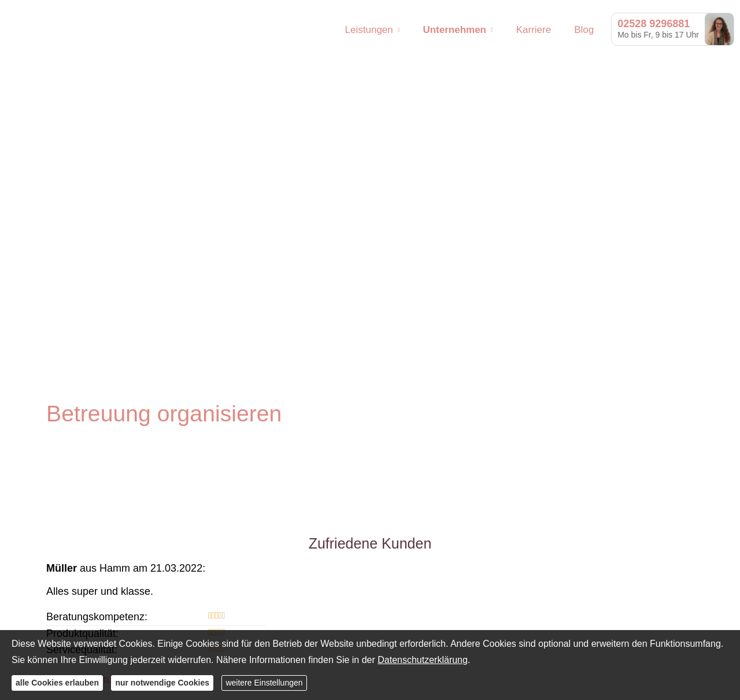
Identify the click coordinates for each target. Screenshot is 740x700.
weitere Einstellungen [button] (264, 683)
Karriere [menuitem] (534, 30)
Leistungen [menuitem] (369, 30)
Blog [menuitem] (584, 30)
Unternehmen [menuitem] (454, 30)
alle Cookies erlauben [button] (57, 683)
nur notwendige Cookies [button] (162, 683)
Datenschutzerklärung (423, 660)
